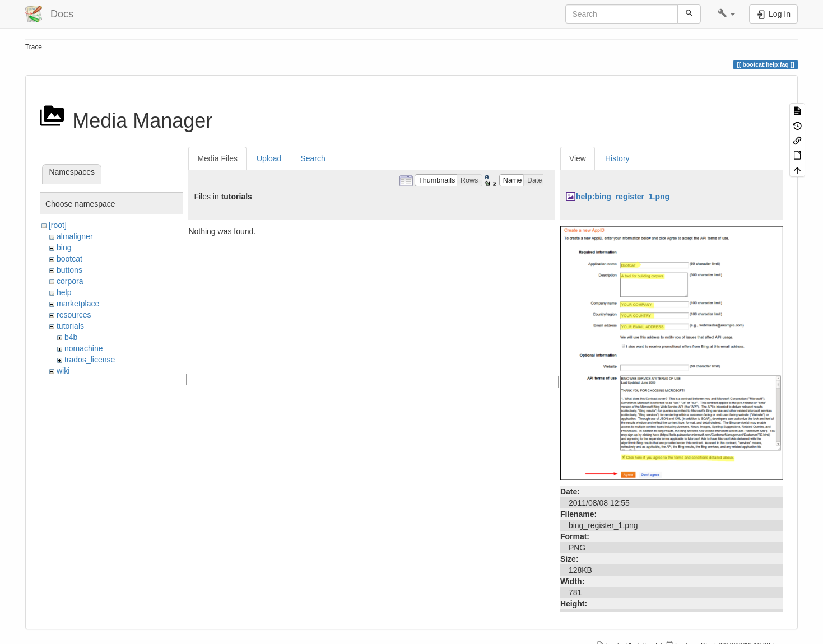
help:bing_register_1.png (623, 197)
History (617, 158)
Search (313, 158)
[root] (58, 225)
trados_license (90, 360)
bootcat (69, 259)
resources (74, 315)
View (578, 158)
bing (64, 248)
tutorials (70, 326)
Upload (269, 158)
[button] (726, 14)
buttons (69, 270)
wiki (63, 371)
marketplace (78, 304)
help (64, 292)
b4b (71, 337)
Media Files (217, 158)
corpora (70, 281)
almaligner (75, 236)
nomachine (84, 348)
